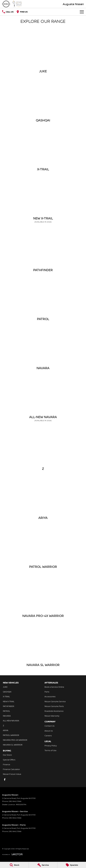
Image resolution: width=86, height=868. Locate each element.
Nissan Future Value (12, 774)
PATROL (6, 711)
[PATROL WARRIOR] (43, 547)
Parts (47, 692)
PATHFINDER (9, 706)
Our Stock (7, 755)
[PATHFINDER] (43, 250)
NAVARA (7, 716)
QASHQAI (7, 692)
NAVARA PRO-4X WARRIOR (15, 740)
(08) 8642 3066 (15, 801)
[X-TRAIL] (43, 149)
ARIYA (6, 730)
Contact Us (50, 726)
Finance (7, 764)
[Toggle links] (12, 854)
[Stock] (14, 865)
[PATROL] (43, 299)
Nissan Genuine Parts (54, 706)
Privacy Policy (51, 746)
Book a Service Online (54, 687)
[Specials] (72, 865)
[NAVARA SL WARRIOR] (43, 645)
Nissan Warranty (52, 716)
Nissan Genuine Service (55, 701)
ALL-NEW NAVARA (11, 721)
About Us (49, 731)
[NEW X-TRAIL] (43, 200)
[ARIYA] (43, 498)
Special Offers (9, 760)
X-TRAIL (6, 696)
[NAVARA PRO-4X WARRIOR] (43, 596)
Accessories (50, 696)
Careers (48, 736)
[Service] (43, 865)
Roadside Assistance (54, 711)
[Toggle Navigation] (82, 12)
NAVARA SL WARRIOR (13, 745)
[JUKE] (43, 51)
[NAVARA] (43, 348)
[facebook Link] (5, 779)
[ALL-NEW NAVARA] (43, 398)
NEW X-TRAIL (9, 701)
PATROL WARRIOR (11, 735)
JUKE (5, 687)
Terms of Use (50, 750)
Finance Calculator (11, 769)
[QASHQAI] (43, 100)
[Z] (43, 449)
